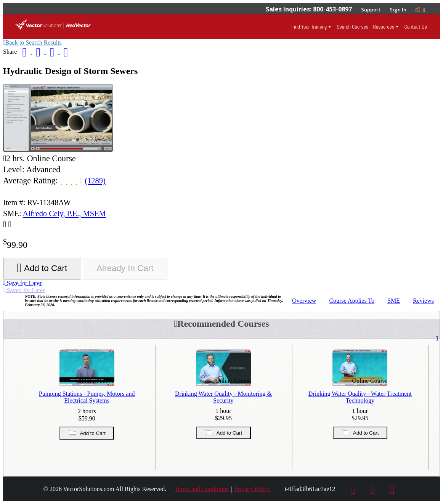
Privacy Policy (252, 489)
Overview (304, 301)
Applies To (352, 301)
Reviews (423, 301)
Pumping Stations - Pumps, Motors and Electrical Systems (87, 397)
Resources (384, 27)
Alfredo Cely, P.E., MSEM (64, 213)
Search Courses (352, 27)
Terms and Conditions (201, 489)
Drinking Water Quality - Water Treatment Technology (360, 397)
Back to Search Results (32, 43)
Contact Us (416, 27)
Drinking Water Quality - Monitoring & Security (223, 397)
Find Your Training (309, 27)
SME (394, 301)
